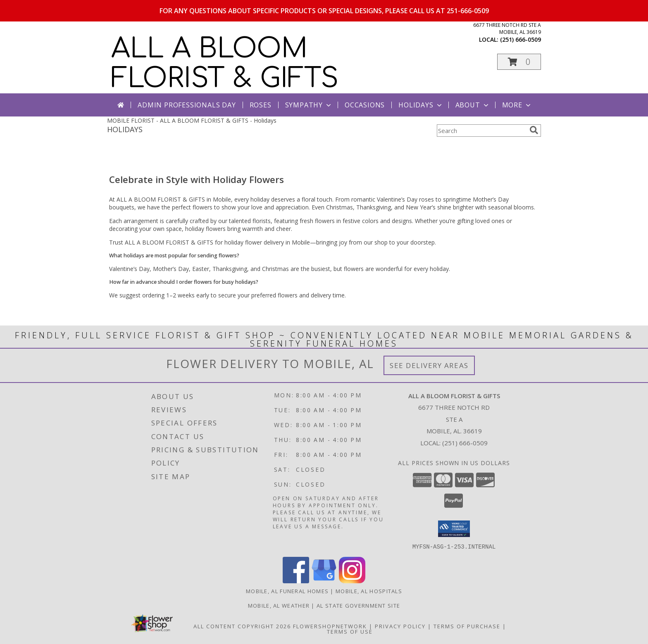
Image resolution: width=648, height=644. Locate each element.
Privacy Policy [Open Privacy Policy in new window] (400, 626)
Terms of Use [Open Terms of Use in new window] (350, 631)
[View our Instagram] (352, 581)
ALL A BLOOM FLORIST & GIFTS (225, 64)
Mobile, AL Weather (279, 605)
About (473, 105)
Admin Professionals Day (187, 105)
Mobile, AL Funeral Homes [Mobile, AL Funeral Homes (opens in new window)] (287, 591)
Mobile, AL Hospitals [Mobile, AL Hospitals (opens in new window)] (369, 591)
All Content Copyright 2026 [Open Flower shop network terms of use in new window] (242, 626)
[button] (519, 62)
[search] (534, 130)
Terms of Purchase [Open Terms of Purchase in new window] (467, 626)
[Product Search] (481, 131)
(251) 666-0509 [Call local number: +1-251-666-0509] (521, 39)
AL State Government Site (358, 605)
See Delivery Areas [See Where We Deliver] (429, 365)
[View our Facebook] (296, 581)
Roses (261, 105)
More (517, 105)
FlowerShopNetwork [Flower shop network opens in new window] (330, 626)
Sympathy (309, 105)
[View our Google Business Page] (324, 581)
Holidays (421, 105)
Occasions (365, 105)
